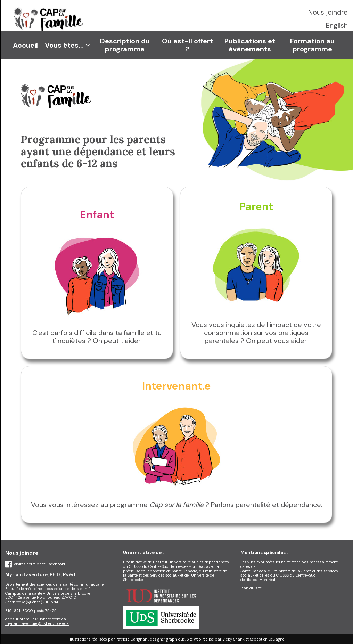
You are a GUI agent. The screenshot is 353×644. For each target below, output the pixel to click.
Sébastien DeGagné (267, 639)
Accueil (25, 45)
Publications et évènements (250, 45)
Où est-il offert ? (187, 45)
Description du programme (125, 45)
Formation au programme (312, 45)
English (337, 25)
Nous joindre (328, 12)
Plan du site (251, 588)
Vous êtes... (67, 45)
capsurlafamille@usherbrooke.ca (36, 619)
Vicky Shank (233, 639)
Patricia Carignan (132, 639)
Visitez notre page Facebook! (35, 564)
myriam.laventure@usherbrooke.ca (37, 623)
